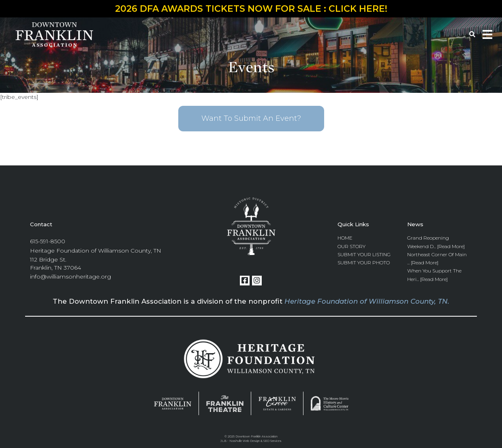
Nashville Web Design (245, 441)
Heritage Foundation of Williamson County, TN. (367, 301)
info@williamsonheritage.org (70, 277)
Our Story (351, 246)
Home (345, 238)
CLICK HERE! (358, 9)
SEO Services (272, 441)
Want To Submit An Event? (251, 118)
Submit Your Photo (364, 263)
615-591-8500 (48, 241)
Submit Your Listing (364, 254)
